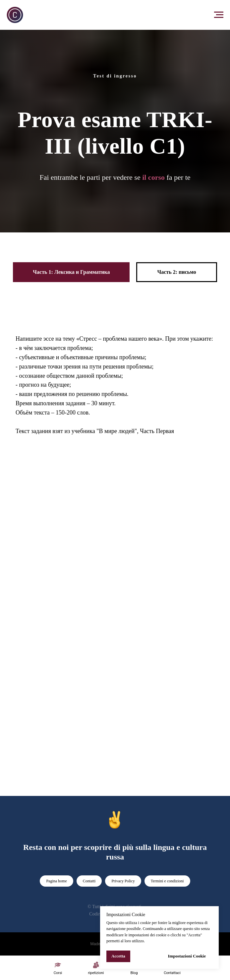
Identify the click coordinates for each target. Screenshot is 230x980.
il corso (153, 177)
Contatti (89, 881)
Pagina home (56, 881)
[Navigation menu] (219, 15)
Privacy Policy (123, 881)
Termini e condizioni (167, 881)
